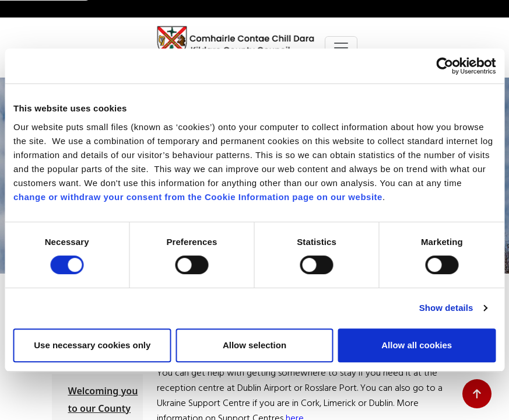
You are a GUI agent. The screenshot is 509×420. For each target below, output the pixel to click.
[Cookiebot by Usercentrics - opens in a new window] (445, 66)
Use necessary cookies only (92, 345)
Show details (446, 308)
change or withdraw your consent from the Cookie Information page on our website (198, 197)
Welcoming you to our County (103, 400)
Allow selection (255, 345)
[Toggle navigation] (341, 48)
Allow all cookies (417, 345)
